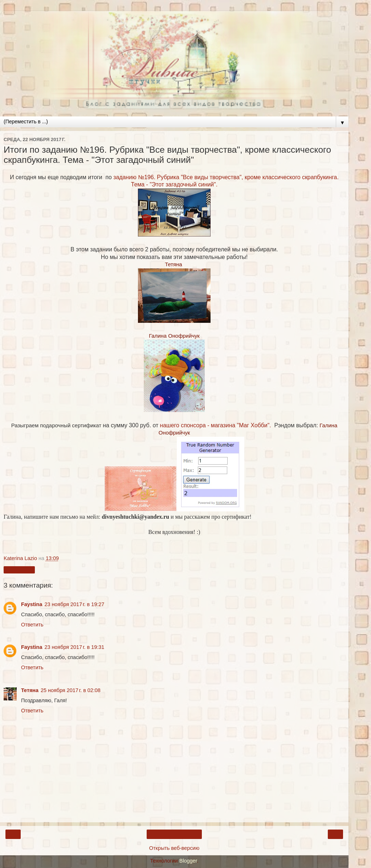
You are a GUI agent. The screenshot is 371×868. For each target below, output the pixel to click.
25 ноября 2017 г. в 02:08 (71, 690)
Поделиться (19, 570)
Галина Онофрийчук (174, 336)
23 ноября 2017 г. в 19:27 (74, 604)
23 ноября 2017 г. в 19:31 (74, 647)
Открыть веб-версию (174, 848)
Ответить (32, 625)
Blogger (188, 861)
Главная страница (174, 834)
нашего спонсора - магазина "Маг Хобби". (216, 425)
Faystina (32, 604)
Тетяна (173, 264)
